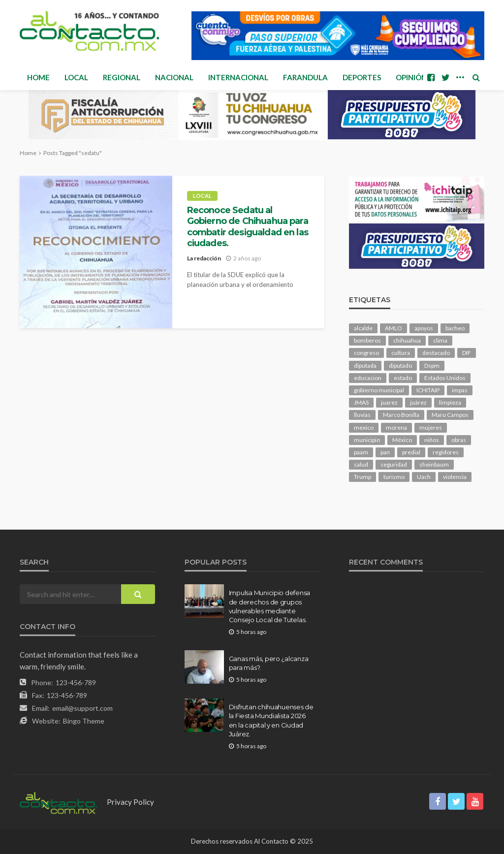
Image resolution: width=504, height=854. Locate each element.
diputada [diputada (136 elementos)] (365, 365)
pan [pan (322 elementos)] (385, 452)
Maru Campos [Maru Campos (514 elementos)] (450, 415)
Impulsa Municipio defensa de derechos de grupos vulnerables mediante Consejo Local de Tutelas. (270, 606)
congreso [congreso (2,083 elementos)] (366, 353)
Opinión (411, 77)
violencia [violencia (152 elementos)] (455, 477)
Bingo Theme (84, 721)
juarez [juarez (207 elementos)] (389, 402)
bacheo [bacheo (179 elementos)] (455, 328)
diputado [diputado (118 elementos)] (400, 365)
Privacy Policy (130, 802)
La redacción (204, 258)
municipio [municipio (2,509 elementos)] (367, 440)
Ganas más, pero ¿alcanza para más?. (269, 663)
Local (76, 77)
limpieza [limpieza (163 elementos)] (450, 402)
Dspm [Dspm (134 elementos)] (432, 365)
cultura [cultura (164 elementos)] (401, 353)
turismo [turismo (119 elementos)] (394, 477)
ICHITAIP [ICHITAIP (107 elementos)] (428, 390)
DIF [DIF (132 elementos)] (467, 353)
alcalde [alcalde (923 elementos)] (363, 328)
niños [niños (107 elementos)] (432, 440)
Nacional (174, 77)
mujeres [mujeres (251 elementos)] (431, 427)
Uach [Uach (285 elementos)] (424, 477)
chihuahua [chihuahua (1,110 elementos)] (407, 340)
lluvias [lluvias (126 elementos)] (362, 415)
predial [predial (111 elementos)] (411, 452)
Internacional (238, 77)
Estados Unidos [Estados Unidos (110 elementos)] (445, 378)
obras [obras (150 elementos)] (459, 440)
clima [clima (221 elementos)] (440, 340)
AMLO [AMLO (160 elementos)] (394, 328)
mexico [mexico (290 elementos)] (364, 427)
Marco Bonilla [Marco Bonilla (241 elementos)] (401, 415)
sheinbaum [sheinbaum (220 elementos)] (434, 464)
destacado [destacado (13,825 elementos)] (436, 353)
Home (38, 77)
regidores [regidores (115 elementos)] (446, 452)
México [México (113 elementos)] (402, 440)
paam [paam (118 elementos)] (361, 452)
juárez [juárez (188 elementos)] (418, 402)
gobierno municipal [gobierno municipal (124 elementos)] (379, 390)
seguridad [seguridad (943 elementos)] (394, 464)
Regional (122, 77)
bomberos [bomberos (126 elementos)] (367, 340)
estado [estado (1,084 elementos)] (403, 378)
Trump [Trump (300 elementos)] (362, 477)
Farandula (305, 77)
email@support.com (82, 708)
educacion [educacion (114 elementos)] (368, 378)
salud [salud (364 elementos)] (361, 464)
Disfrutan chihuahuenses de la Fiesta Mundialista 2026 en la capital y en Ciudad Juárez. (271, 720)
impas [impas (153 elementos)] (460, 390)
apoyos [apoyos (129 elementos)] (424, 328)
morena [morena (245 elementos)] (396, 427)
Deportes (362, 77)
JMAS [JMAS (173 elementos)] (361, 402)
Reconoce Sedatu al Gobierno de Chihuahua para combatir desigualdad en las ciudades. (248, 226)
